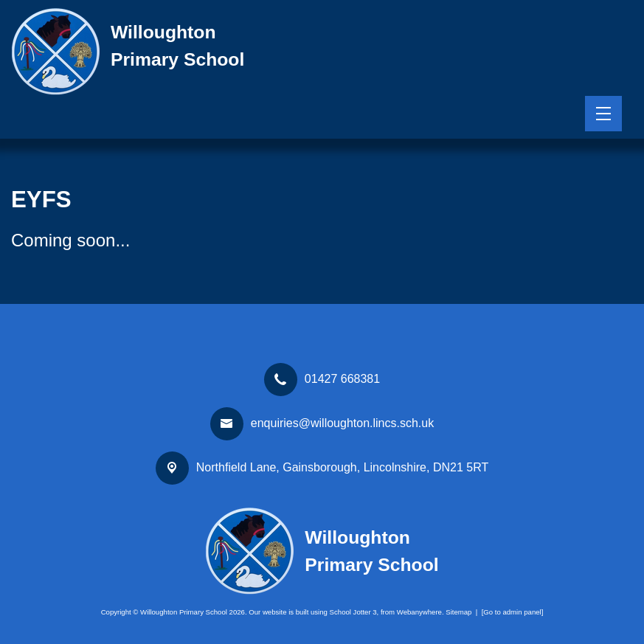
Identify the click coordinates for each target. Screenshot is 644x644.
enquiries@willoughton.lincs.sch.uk (342, 423)
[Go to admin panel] (513, 612)
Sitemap (458, 612)
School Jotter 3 (353, 612)
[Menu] (603, 114)
